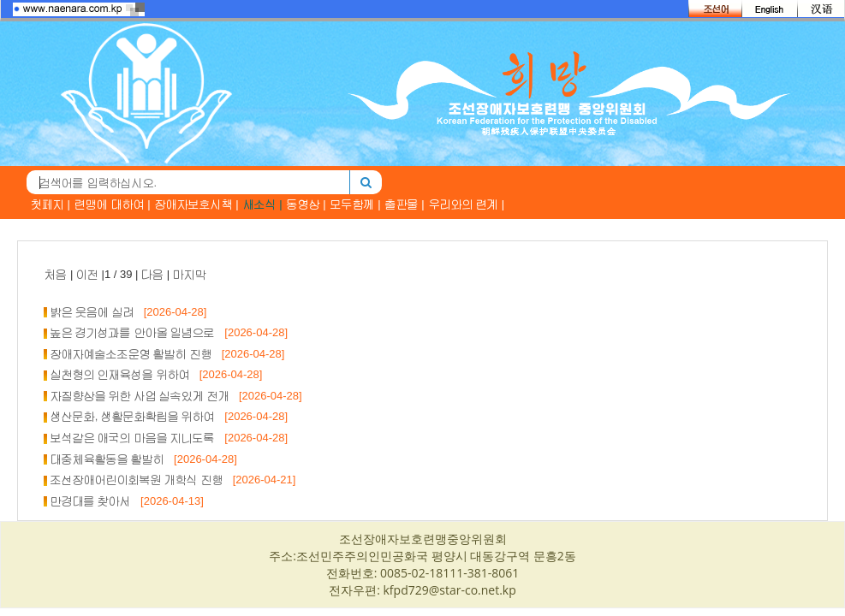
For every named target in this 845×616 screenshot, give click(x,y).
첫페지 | (51, 204)
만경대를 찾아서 (91, 501)
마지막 (190, 274)
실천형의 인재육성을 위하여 (120, 374)
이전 (87, 274)
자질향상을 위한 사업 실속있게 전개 (140, 396)
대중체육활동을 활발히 (108, 459)
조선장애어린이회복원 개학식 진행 (137, 480)
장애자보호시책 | (197, 204)
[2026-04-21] (260, 480)
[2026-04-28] (171, 312)
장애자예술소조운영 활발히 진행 (131, 354)
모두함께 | (356, 204)
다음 (152, 274)
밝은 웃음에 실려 (92, 312)
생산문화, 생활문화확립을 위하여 (133, 416)
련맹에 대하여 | (113, 204)
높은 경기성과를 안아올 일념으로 (133, 332)
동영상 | (306, 204)
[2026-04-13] (167, 501)
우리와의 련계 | (467, 204)
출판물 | (405, 204)
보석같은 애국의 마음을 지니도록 (133, 438)
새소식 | (263, 204)
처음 (56, 274)
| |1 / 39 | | (125, 274)
